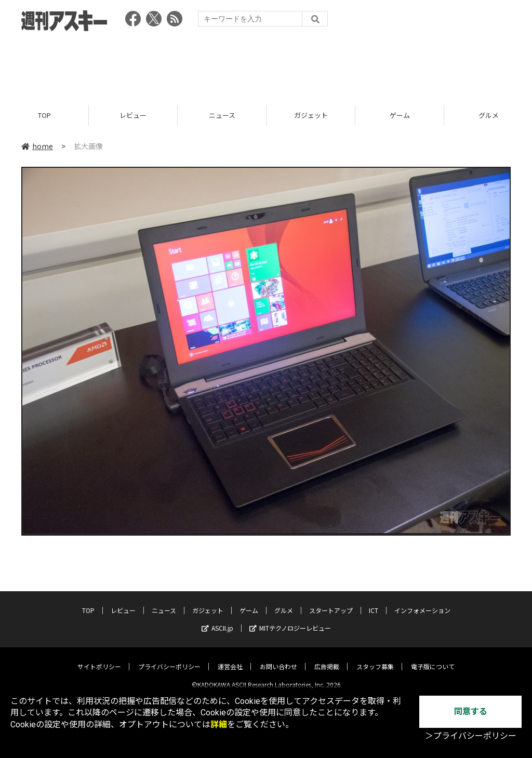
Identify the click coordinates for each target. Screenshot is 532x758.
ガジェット (311, 116)
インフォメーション (422, 602)
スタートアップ (331, 602)
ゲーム (400, 116)
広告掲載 (327, 658)
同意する (471, 712)
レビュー (133, 116)
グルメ (284, 602)
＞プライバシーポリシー (471, 736)
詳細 (219, 724)
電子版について (433, 658)
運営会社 (230, 658)
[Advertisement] (266, 65)
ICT (374, 602)
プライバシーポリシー (169, 658)
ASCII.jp (217, 620)
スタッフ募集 (375, 658)
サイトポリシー (99, 658)
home (37, 147)
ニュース (222, 116)
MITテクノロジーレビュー (290, 620)
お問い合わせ (278, 658)
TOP (44, 116)
